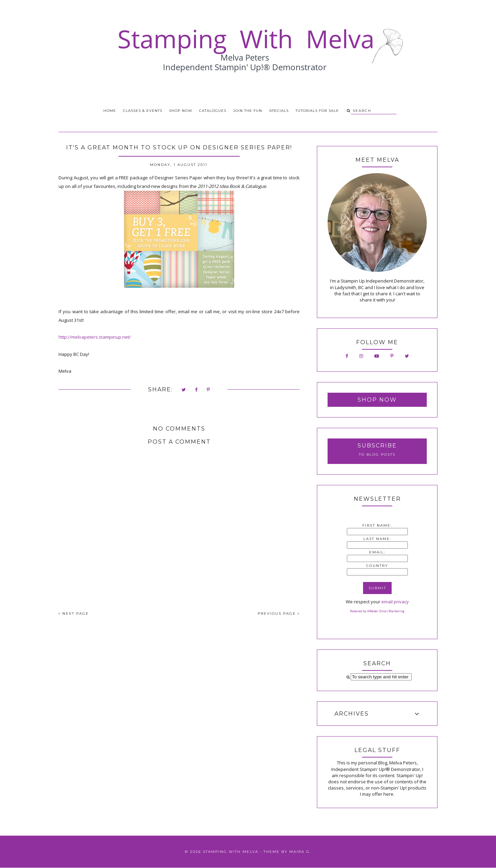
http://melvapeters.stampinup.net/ (95, 337)
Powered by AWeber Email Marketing (377, 611)
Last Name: (377, 539)
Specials (279, 111)
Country (377, 566)
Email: (377, 552)
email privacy (395, 602)
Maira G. (300, 852)
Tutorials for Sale (317, 111)
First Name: (377, 525)
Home (110, 111)
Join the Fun (248, 111)
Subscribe (377, 446)
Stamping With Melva (231, 852)
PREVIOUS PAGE (279, 613)
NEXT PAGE (74, 613)
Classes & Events (143, 111)
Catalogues (213, 111)
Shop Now (181, 111)
